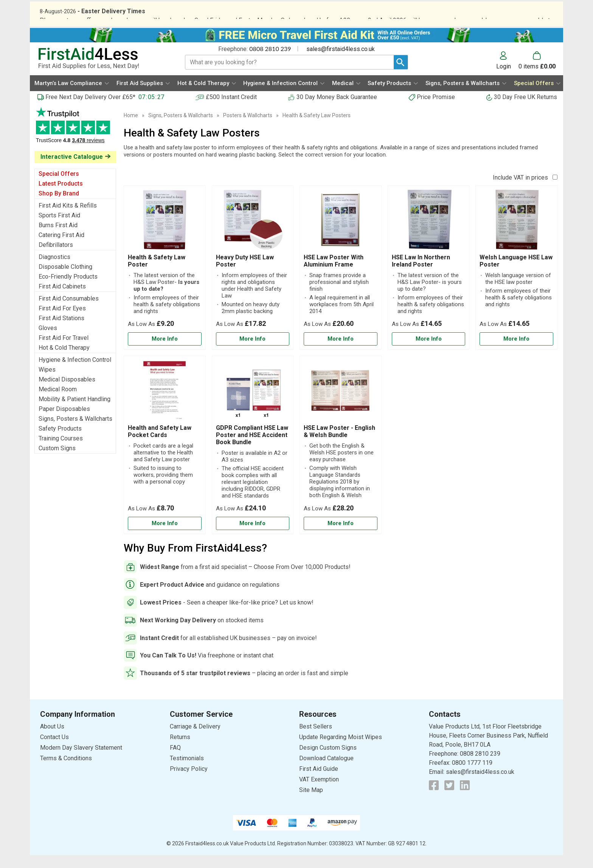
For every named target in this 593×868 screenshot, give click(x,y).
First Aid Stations (61, 331)
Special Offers (59, 187)
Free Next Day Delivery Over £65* (90, 110)
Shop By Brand (59, 206)
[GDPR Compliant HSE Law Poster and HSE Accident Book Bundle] (253, 457)
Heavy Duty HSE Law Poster (245, 274)
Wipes (47, 382)
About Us (52, 739)
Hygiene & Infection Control (75, 373)
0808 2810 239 (270, 61)
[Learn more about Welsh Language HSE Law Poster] (516, 352)
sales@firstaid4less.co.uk (341, 62)
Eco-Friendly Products (68, 289)
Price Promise (436, 110)
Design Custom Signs (328, 760)
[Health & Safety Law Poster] (165, 280)
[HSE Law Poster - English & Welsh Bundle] (341, 457)
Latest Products (61, 196)
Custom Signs (57, 461)
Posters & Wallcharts (248, 128)
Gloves (48, 341)
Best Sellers (316, 739)
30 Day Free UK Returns (525, 110)
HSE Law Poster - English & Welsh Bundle (339, 444)
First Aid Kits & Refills (68, 218)
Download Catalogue (326, 771)
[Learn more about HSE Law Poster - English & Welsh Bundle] (341, 536)
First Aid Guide (319, 782)
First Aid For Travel (64, 351)
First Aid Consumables (69, 311)
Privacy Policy (189, 782)
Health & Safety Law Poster (157, 274)
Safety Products (60, 441)
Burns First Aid (58, 238)
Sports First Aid (59, 228)
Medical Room (58, 402)
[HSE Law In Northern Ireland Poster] (429, 280)
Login (504, 79)
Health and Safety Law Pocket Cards (160, 444)
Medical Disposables (67, 392)
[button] (507, 73)
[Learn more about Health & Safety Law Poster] (165, 352)
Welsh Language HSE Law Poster (516, 274)
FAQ (175, 760)
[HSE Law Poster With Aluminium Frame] (341, 280)
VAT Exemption (319, 792)
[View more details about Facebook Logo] (434, 798)
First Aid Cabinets (62, 299)
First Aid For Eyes (62, 321)
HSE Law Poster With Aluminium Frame (334, 274)
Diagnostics (54, 270)
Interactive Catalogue (72, 170)
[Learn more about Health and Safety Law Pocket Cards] (165, 536)
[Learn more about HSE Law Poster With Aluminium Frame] (341, 352)
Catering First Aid (61, 248)
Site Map (311, 803)
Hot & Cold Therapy (64, 360)
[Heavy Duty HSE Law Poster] (253, 280)
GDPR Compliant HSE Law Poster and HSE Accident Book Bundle (252, 447)
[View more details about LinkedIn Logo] (465, 798)
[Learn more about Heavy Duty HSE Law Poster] (253, 352)
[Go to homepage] (102, 71)
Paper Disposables (64, 422)
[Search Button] (401, 75)
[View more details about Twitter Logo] (449, 798)
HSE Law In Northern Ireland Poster (421, 274)
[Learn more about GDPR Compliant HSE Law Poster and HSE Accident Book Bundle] (253, 536)
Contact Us (54, 750)
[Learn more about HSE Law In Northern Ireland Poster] (429, 352)
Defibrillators (56, 258)
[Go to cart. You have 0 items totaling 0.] (537, 73)
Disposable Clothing (65, 280)
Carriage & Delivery (195, 739)
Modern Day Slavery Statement (81, 760)
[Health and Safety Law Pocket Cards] (165, 457)
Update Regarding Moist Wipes (341, 750)
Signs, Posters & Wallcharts (75, 432)
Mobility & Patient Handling (75, 412)
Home (131, 128)
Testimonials (75, 142)
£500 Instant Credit (231, 110)
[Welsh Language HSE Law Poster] (516, 280)
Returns (180, 750)
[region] (165, 234)
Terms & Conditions (66, 771)
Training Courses (61, 451)
